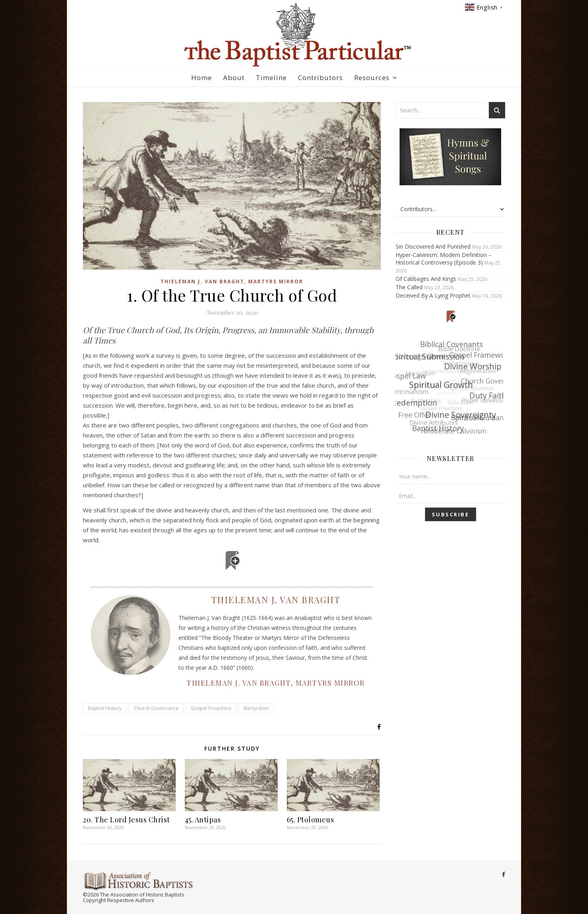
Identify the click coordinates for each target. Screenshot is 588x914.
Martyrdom (256, 708)
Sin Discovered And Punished (433, 246)
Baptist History (105, 708)
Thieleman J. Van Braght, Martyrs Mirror (232, 281)
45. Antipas (203, 820)
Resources (372, 77)
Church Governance (156, 708)
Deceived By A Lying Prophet (433, 295)
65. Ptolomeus (311, 820)
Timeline (271, 77)
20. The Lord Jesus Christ (126, 820)
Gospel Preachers (211, 708)
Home (202, 77)
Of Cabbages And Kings (426, 279)
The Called (409, 287)
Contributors (320, 77)
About (234, 77)
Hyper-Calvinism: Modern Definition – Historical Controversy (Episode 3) (444, 259)
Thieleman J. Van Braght (276, 600)
